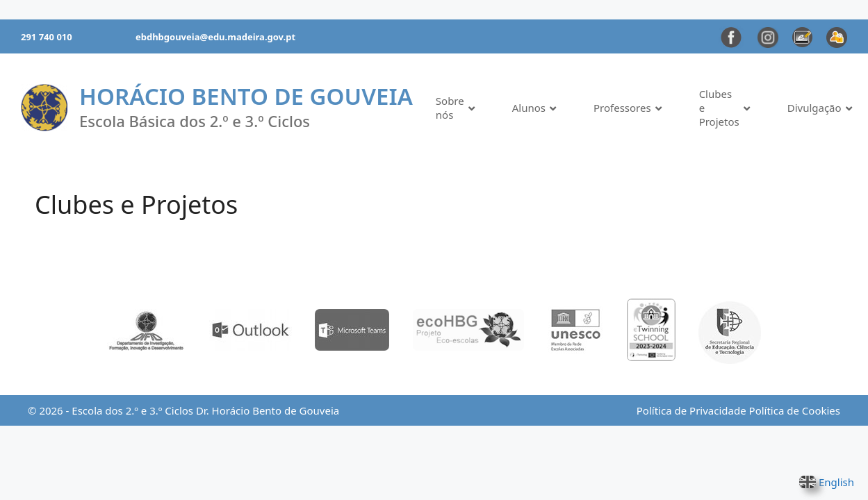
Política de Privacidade (691, 410)
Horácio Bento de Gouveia (246, 96)
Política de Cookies (795, 410)
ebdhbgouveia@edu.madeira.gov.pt (215, 37)
